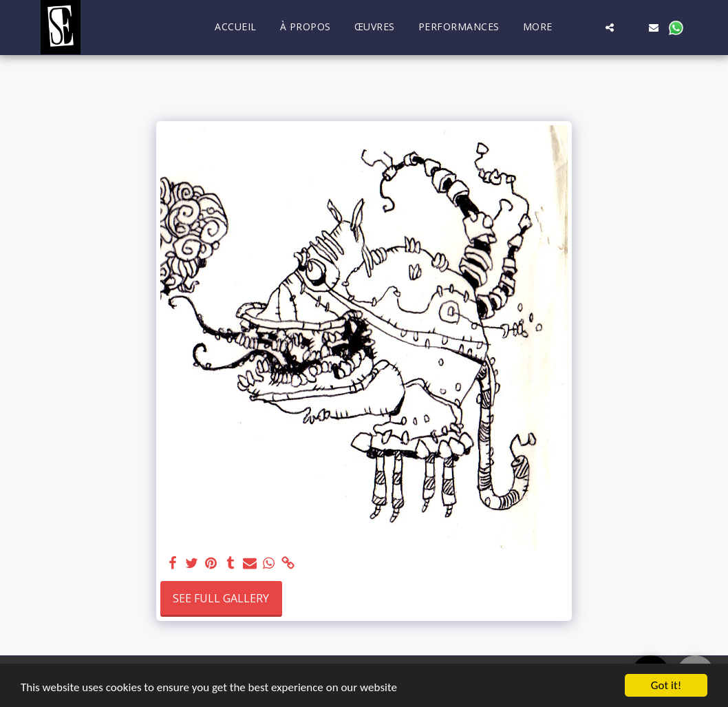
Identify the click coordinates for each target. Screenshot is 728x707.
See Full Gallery (221, 598)
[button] (588, 27)
